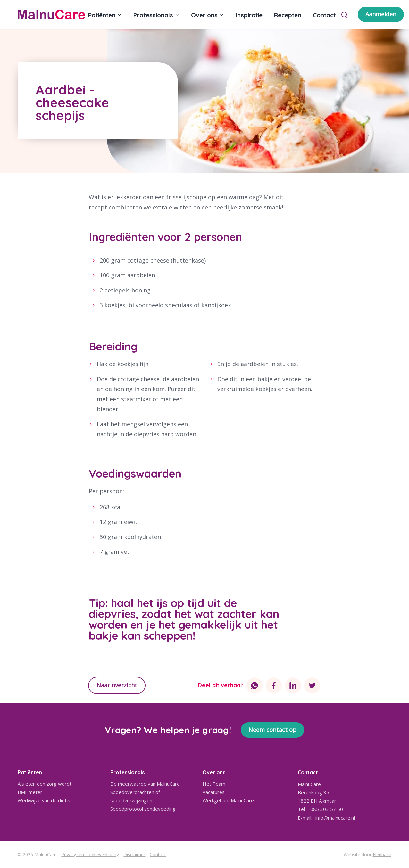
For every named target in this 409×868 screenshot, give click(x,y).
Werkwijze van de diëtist (45, 800)
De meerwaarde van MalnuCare (145, 784)
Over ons (204, 15)
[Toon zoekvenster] (344, 14)
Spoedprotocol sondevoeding (143, 809)
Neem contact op (272, 730)
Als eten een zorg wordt (45, 784)
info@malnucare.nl (335, 818)
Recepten (288, 15)
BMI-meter (30, 792)
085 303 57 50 (327, 809)
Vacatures (214, 792)
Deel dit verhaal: (221, 685)
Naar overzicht (117, 685)
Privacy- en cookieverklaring (90, 854)
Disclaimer (134, 854)
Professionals (153, 15)
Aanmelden (381, 14)
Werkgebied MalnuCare (228, 800)
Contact (324, 15)
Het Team (214, 784)
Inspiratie (249, 15)
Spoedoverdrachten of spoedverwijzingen (135, 796)
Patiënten (102, 15)
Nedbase (382, 854)
